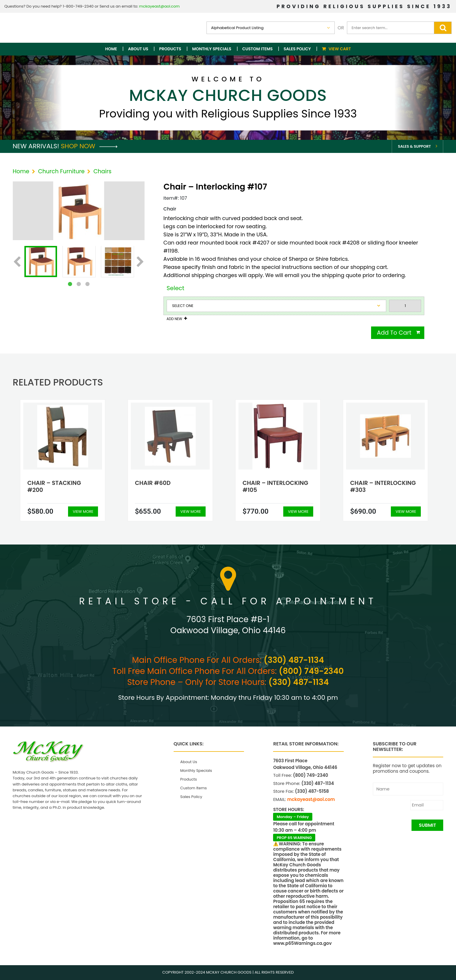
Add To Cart (394, 333)
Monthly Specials (212, 49)
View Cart (340, 49)
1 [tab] (70, 284)
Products (170, 49)
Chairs (102, 171)
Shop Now (89, 146)
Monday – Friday (293, 817)
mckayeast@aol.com (159, 6)
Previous (17, 262)
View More (83, 512)
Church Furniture (61, 171)
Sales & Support (414, 146)
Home (111, 49)
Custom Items (258, 49)
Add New (174, 319)
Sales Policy (297, 49)
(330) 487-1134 (294, 660)
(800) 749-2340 (311, 671)
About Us (138, 49)
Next (140, 262)
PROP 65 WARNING (294, 838)
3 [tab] (87, 284)
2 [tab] (79, 284)
